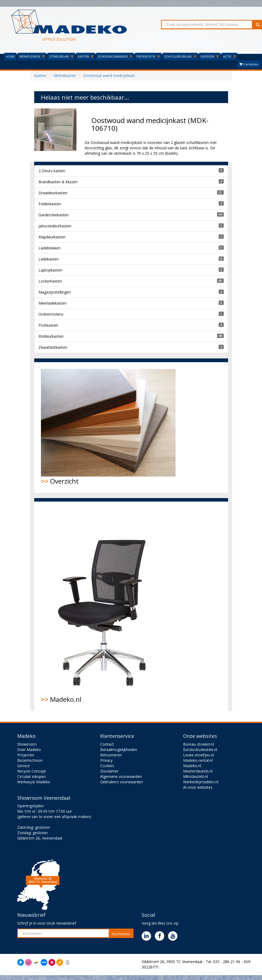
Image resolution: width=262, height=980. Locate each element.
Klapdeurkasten (52, 237)
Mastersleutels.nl (198, 771)
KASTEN (85, 56)
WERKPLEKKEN (32, 56)
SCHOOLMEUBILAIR (180, 56)
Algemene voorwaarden (121, 776)
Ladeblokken (50, 248)
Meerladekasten (53, 303)
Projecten (26, 755)
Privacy (106, 760)
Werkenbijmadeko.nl (201, 782)
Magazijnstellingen (55, 292)
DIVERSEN (210, 56)
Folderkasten (50, 204)
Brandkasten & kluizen (58, 182)
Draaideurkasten (53, 193)
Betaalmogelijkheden (119, 750)
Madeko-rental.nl (198, 760)
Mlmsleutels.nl (195, 776)
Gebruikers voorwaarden (122, 782)
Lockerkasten (50, 281)
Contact (107, 744)
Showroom (27, 744)
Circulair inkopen (32, 776)
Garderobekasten (54, 215)
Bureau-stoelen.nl (198, 744)
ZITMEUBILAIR (61, 56)
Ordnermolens (51, 314)
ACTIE (229, 56)
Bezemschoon (30, 760)
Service (23, 766)
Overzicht (108, 427)
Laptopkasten (50, 270)
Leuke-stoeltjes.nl (198, 755)
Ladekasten (49, 259)
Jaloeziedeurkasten (55, 226)
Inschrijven (121, 934)
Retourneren (111, 755)
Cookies (107, 766)
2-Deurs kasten (52, 171)
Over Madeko (29, 750)
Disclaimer (109, 771)
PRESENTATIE (148, 56)
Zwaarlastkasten (53, 347)
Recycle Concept (32, 771)
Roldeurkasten (51, 336)
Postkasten (48, 325)
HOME (10, 56)
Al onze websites (198, 787)
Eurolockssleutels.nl (200, 750)
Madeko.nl (106, 606)
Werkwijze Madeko (34, 782)
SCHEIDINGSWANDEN (115, 56)
